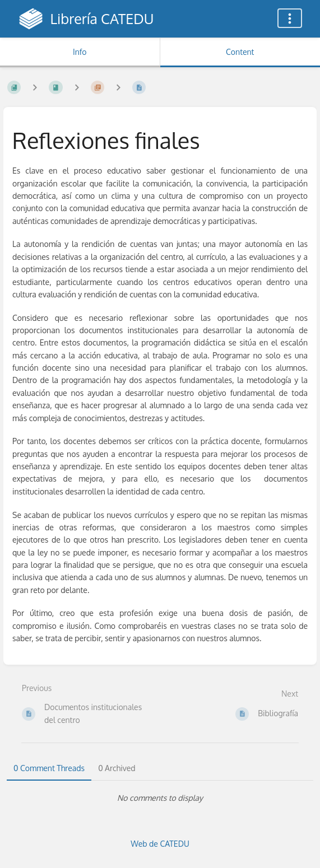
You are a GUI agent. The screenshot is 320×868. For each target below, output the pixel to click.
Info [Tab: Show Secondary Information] (80, 52)
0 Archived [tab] (117, 768)
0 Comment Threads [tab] (49, 768)
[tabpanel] (160, 798)
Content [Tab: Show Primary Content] (240, 52)
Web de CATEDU (160, 844)
